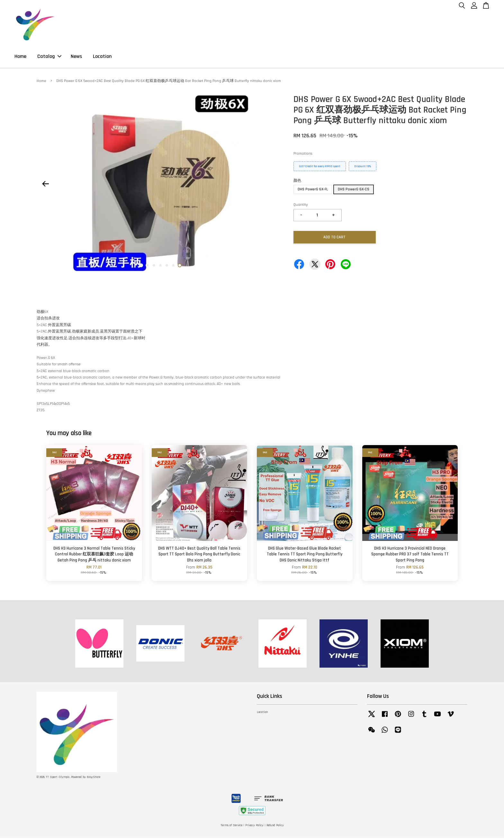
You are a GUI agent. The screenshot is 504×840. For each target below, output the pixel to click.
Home (20, 57)
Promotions (303, 155)
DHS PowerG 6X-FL (313, 191)
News (76, 57)
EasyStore (94, 779)
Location (102, 57)
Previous (45, 186)
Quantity (301, 207)
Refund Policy (275, 827)
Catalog (49, 57)
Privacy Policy (254, 827)
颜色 (297, 183)
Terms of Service (231, 827)
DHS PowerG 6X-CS (354, 191)
